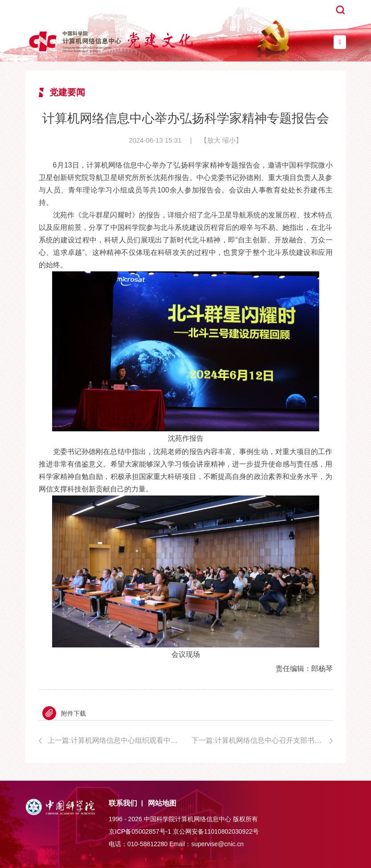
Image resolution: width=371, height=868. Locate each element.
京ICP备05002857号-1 (140, 831)
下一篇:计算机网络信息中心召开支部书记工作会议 (262, 740)
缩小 (229, 140)
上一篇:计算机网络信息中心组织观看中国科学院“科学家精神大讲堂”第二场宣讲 (114, 740)
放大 (214, 140)
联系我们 (123, 803)
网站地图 (162, 803)
